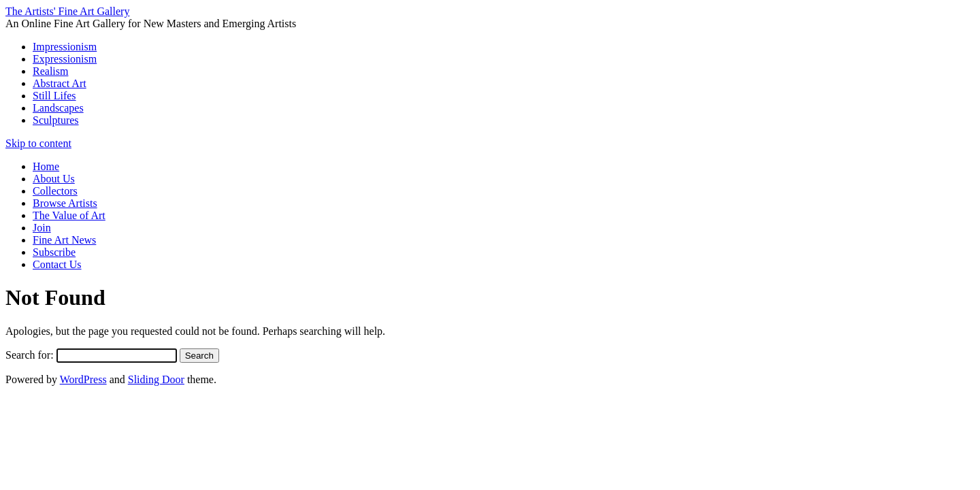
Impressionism (65, 47)
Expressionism (65, 59)
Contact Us (57, 264)
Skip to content (38, 143)
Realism (50, 71)
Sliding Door (156, 379)
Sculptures (56, 120)
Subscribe (54, 252)
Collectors (55, 191)
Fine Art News (64, 240)
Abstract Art (60, 83)
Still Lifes (54, 96)
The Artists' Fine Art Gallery (67, 11)
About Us (54, 179)
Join (42, 228)
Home (46, 166)
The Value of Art (69, 215)
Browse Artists (65, 203)
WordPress (83, 379)
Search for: (30, 355)
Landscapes (58, 108)
